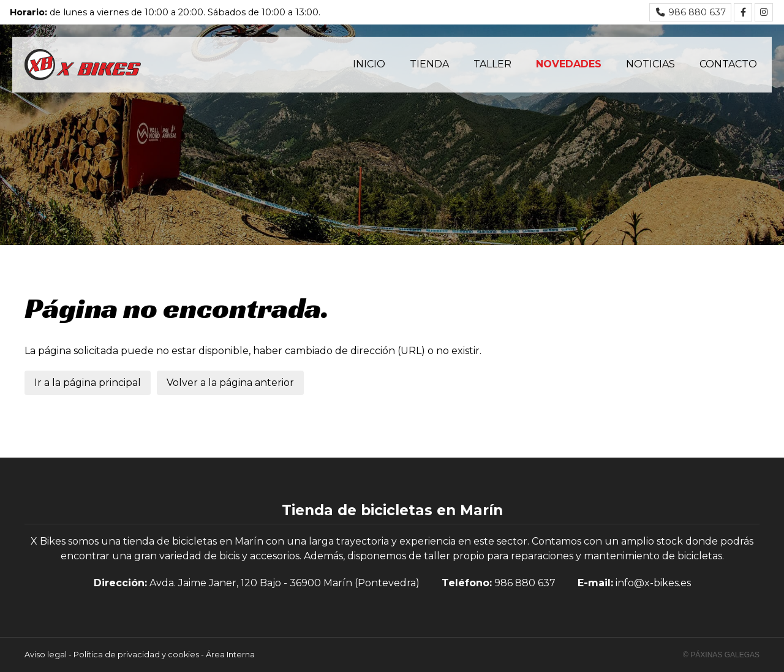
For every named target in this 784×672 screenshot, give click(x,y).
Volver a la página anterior (230, 383)
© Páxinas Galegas (721, 655)
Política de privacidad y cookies (136, 655)
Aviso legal (46, 655)
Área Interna (230, 655)
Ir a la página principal (88, 383)
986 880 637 (525, 583)
